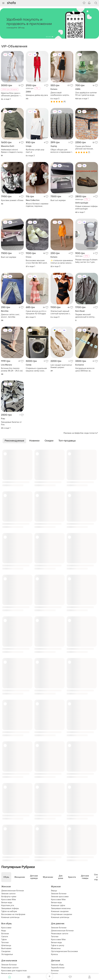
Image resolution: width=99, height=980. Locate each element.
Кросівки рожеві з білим (12, 200)
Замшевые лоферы (10, 908)
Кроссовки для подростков (14, 971)
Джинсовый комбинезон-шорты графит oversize (60, 94)
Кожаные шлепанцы (10, 917)
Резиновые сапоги (60, 934)
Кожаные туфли (58, 906)
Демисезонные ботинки (13, 891)
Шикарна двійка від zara (37, 95)
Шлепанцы (6, 945)
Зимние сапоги (8, 894)
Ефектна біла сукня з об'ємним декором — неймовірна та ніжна (11, 94)
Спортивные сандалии (62, 914)
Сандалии (6, 951)
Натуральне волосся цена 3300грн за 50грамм (85, 370)
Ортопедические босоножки (64, 951)
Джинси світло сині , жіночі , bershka (11, 316)
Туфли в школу (58, 945)
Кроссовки (6, 928)
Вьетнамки (6, 948)
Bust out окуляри (58, 200)
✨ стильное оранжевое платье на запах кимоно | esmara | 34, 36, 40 (62, 262)
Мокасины (56, 948)
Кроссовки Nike (9, 900)
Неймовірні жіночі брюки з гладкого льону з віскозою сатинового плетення (12, 151)
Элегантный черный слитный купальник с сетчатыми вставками (61, 312)
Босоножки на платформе (13, 914)
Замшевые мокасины (61, 908)
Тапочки (5, 943)
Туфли (4, 940)
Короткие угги (8, 906)
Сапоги (5, 937)
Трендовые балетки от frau (11, 423)
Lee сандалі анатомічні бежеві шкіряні (61, 366)
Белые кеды (7, 903)
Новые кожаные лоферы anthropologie (86, 208)
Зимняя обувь (57, 965)
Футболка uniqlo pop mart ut (35, 151)
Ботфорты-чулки (9, 897)
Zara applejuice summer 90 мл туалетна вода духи (86, 94)
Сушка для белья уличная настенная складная (84, 148)
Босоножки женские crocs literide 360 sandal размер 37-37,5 (37, 262)
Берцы (54, 891)
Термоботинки (58, 968)
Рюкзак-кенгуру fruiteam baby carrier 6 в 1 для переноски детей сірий (86, 261)
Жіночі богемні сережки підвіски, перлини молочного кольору (37, 205)
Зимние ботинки (59, 894)
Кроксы (54, 954)
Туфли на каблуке (9, 911)
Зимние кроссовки (60, 897)
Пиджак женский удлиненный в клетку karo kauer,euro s (85, 316)
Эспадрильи (7, 954)
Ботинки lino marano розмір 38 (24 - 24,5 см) (12, 370)
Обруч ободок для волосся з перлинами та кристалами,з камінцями (62, 151)
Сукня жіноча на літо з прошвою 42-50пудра (36, 312)
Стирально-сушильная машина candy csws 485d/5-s (36, 370)
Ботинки (5, 934)
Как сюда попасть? (89, 433)
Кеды (4, 931)
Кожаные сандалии (60, 911)
